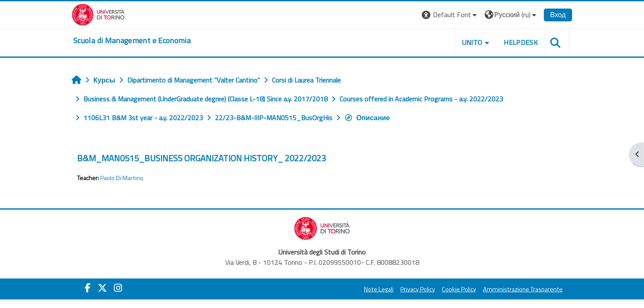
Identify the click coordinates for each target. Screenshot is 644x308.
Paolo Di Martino (122, 178)
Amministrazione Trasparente (523, 289)
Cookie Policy (459, 289)
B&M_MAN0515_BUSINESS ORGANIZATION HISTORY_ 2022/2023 (201, 158)
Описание (367, 118)
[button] (450, 15)
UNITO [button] (472, 42)
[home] (132, 41)
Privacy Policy (418, 289)
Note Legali (379, 289)
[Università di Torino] (98, 14)
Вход (558, 15)
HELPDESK (521, 42)
